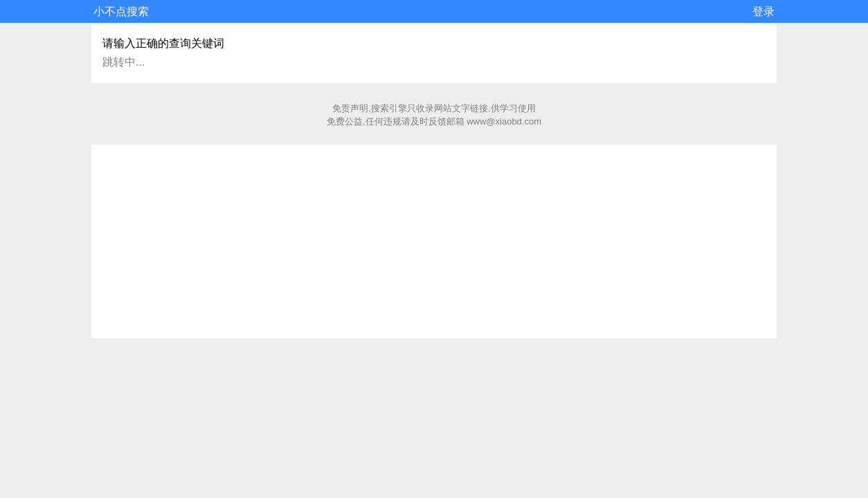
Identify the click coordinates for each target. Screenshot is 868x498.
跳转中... (124, 62)
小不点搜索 (121, 11)
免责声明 (350, 108)
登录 (763, 11)
